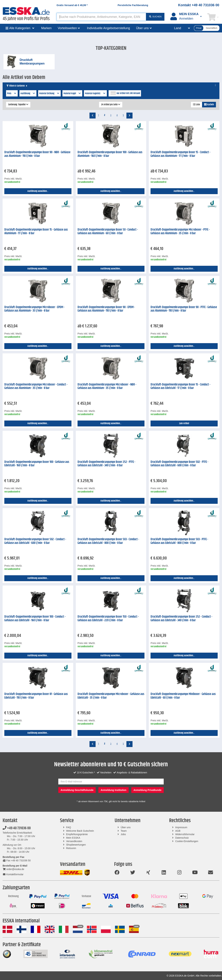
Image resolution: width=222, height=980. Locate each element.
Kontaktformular (13, 874)
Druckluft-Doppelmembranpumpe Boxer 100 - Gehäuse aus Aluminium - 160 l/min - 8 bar (110, 154)
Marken (46, 28)
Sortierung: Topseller (18, 105)
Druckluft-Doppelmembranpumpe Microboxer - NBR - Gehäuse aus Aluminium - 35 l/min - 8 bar (107, 386)
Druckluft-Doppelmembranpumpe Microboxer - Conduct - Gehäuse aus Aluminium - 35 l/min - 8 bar (36, 386)
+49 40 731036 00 (17, 828)
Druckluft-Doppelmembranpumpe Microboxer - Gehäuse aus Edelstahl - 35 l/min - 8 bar (111, 696)
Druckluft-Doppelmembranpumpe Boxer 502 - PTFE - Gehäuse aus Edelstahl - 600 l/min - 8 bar (179, 464)
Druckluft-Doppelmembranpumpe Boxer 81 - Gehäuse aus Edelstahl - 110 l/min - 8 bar (36, 696)
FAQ (69, 827)
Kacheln (209, 105)
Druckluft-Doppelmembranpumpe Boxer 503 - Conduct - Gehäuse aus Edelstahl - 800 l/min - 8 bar (108, 541)
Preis (12, 94)
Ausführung (28, 94)
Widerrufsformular (185, 834)
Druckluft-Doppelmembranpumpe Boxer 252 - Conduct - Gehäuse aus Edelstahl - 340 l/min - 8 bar (181, 619)
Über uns (126, 827)
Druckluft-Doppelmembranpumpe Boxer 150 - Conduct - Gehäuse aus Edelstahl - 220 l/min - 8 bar (108, 619)
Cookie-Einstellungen (187, 841)
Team (124, 831)
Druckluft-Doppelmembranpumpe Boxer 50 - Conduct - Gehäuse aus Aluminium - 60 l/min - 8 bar (108, 232)
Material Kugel (72, 94)
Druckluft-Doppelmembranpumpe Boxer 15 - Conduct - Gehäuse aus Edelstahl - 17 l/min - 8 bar (180, 386)
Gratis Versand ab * (72, 5)
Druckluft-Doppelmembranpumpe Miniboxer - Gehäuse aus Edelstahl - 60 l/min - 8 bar (183, 696)
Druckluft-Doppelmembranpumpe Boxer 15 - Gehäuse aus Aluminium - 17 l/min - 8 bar (36, 232)
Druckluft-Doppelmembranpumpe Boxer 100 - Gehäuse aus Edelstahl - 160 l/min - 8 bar (37, 464)
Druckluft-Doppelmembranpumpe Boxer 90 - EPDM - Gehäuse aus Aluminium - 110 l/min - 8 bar (106, 309)
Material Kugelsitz (95, 94)
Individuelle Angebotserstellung (108, 28)
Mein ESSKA (73, 838)
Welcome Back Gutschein (80, 831)
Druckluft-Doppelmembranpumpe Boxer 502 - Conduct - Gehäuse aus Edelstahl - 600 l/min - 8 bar (35, 541)
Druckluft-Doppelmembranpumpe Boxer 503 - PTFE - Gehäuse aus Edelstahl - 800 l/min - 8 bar (179, 541)
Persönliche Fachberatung (133, 5)
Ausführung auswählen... (38, 191)
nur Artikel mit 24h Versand (128, 93)
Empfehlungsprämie (77, 834)
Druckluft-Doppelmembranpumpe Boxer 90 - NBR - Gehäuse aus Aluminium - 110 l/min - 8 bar (37, 154)
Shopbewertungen (76, 845)
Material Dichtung (49, 94)
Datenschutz (182, 838)
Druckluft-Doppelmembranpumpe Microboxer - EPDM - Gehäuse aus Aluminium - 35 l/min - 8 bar (34, 309)
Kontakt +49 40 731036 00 (199, 5)
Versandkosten (74, 841)
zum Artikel (184, 423)
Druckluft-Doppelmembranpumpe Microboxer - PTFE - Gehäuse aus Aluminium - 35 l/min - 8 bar (180, 232)
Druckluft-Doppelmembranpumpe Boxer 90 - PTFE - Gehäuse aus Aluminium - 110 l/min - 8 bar (184, 309)
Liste (197, 105)
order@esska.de (13, 869)
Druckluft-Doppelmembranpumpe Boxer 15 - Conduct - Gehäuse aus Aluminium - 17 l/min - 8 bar (180, 154)
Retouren (71, 848)
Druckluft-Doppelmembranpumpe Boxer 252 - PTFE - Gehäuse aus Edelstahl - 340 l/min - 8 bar (106, 464)
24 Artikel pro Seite (111, 105)
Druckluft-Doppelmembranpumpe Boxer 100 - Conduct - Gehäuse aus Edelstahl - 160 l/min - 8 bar (35, 619)
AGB (178, 831)
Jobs (123, 834)
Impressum (181, 827)
